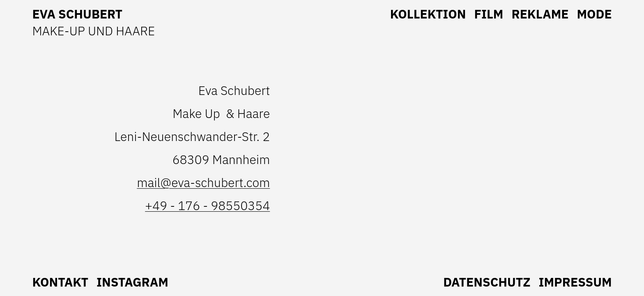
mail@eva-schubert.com (203, 182)
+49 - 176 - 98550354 (207, 205)
